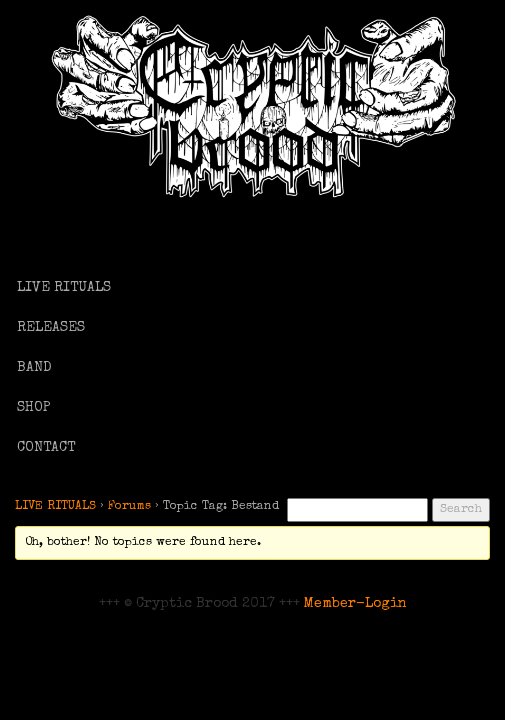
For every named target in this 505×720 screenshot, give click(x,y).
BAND (34, 368)
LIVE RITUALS (64, 288)
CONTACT (46, 448)
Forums (129, 507)
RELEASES (51, 328)
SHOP (34, 408)
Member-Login (355, 604)
